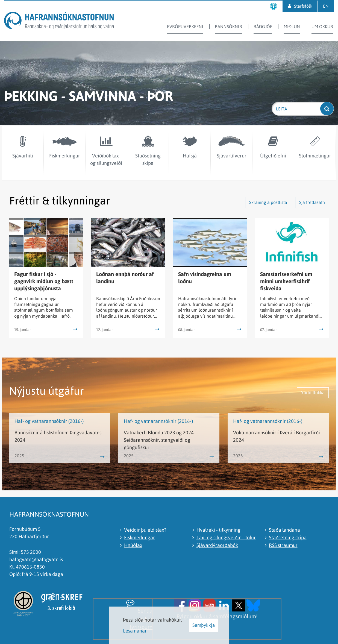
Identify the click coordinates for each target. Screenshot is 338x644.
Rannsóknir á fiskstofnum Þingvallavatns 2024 (58, 436)
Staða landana (284, 530)
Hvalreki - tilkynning (218, 530)
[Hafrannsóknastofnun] (59, 21)
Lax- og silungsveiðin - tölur (226, 538)
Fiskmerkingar (139, 538)
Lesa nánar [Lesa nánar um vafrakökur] (135, 631)
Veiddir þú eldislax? (145, 530)
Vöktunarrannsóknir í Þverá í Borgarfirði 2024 (277, 436)
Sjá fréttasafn (312, 202)
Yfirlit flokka (313, 393)
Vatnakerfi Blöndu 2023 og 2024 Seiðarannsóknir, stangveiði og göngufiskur (159, 440)
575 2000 (31, 552)
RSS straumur (283, 545)
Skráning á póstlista (268, 202)
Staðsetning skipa (288, 538)
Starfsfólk (303, 6)
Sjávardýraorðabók (217, 545)
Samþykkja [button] (204, 625)
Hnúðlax (133, 545)
